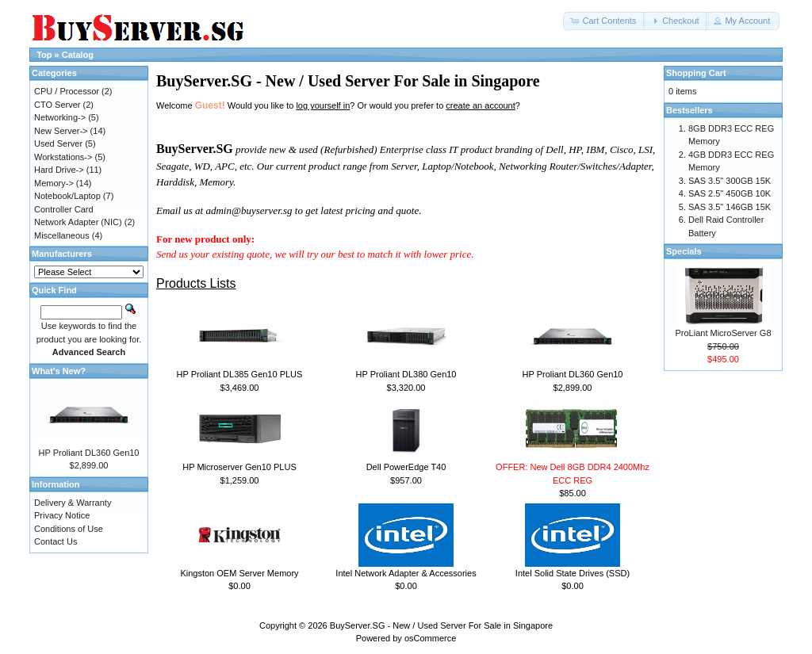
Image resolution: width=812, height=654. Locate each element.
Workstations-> (63, 157)
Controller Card (64, 209)
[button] (604, 21)
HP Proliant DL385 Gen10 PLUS (240, 374)
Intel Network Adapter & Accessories (406, 573)
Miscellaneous (62, 235)
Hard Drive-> (59, 170)
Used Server (58, 143)
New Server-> (61, 131)
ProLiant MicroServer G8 (723, 333)
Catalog (78, 55)
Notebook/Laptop (67, 196)
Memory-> (54, 183)
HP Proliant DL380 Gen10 (406, 374)
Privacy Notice (62, 515)
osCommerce (430, 638)
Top (44, 55)
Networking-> (60, 117)
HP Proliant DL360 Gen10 (573, 374)
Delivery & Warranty (73, 503)
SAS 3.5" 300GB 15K (730, 181)
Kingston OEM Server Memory (239, 573)
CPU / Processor (67, 91)
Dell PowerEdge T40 (406, 467)
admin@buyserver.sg (249, 210)
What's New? (59, 371)
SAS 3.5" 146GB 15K (730, 207)
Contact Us (56, 541)
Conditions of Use (69, 529)
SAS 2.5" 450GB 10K (730, 193)
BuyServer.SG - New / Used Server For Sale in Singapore (441, 625)
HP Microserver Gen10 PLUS (239, 467)
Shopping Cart (696, 73)
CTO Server (57, 105)
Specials (684, 251)
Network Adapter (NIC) (78, 222)
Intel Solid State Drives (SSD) (573, 573)
